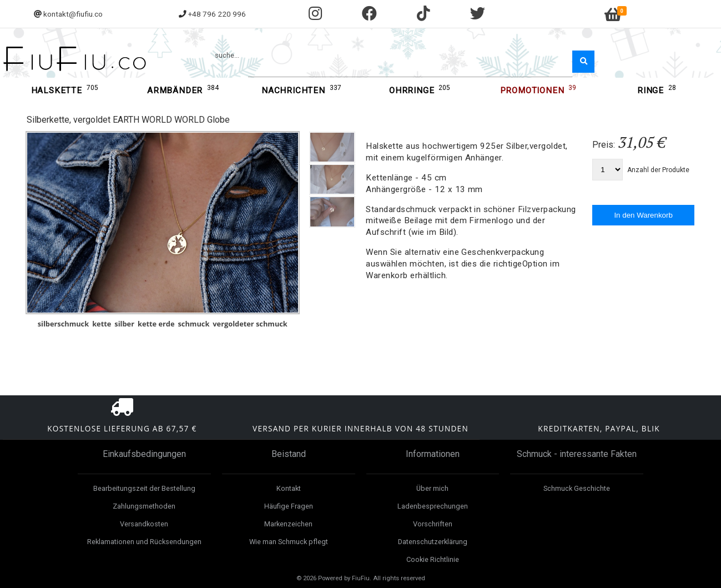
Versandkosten (144, 524)
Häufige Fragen (289, 506)
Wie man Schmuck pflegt (289, 542)
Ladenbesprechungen (433, 506)
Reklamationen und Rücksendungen (144, 542)
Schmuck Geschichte (577, 488)
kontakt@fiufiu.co (73, 14)
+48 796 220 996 (217, 14)
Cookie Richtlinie (433, 559)
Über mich (432, 488)
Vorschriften (433, 524)
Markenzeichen (288, 524)
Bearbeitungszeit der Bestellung (144, 488)
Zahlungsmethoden (144, 506)
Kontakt (289, 488)
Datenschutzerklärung (433, 542)
